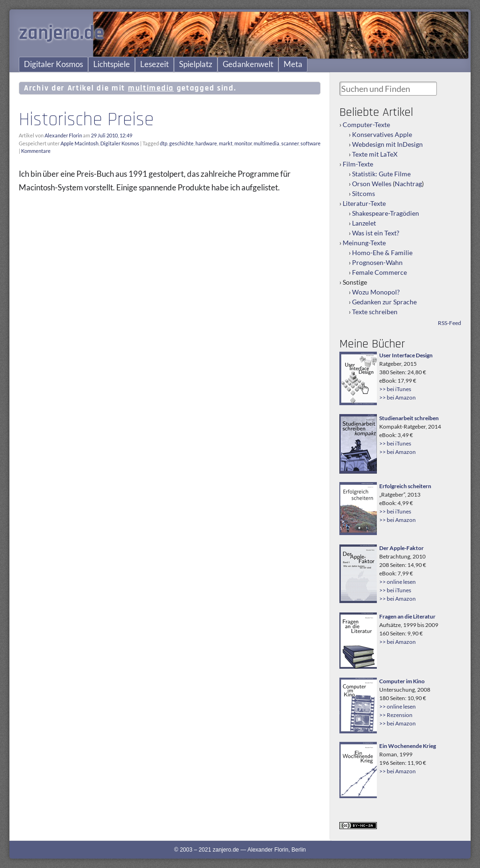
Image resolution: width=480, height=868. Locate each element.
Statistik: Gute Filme (381, 174)
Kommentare (36, 151)
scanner (290, 143)
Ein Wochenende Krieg (408, 746)
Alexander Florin (63, 135)
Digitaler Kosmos (53, 64)
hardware (206, 143)
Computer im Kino (402, 681)
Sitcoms (364, 193)
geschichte (181, 143)
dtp (164, 143)
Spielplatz (196, 64)
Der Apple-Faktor (401, 548)
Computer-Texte (366, 125)
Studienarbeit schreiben (409, 418)
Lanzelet (364, 223)
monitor (243, 143)
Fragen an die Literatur (407, 616)
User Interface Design (406, 355)
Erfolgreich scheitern (405, 486)
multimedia (266, 143)
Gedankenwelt (248, 64)
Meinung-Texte (364, 243)
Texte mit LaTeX (375, 154)
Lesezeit (154, 64)
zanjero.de (61, 33)
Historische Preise (86, 120)
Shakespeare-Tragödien (386, 213)
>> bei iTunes (395, 389)
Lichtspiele (112, 64)
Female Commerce (379, 272)
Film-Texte (358, 164)
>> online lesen (397, 582)
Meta (293, 64)
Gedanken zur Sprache (384, 302)
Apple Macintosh (79, 143)
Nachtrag (408, 184)
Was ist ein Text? (376, 233)
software (311, 143)
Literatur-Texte (364, 203)
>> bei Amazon (397, 397)
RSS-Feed (450, 323)
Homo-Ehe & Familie (382, 253)
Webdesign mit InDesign (387, 144)
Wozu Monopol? (376, 292)
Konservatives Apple (382, 134)
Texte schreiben (375, 312)
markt (226, 143)
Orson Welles (372, 184)
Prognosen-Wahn (377, 262)
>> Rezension (396, 715)
